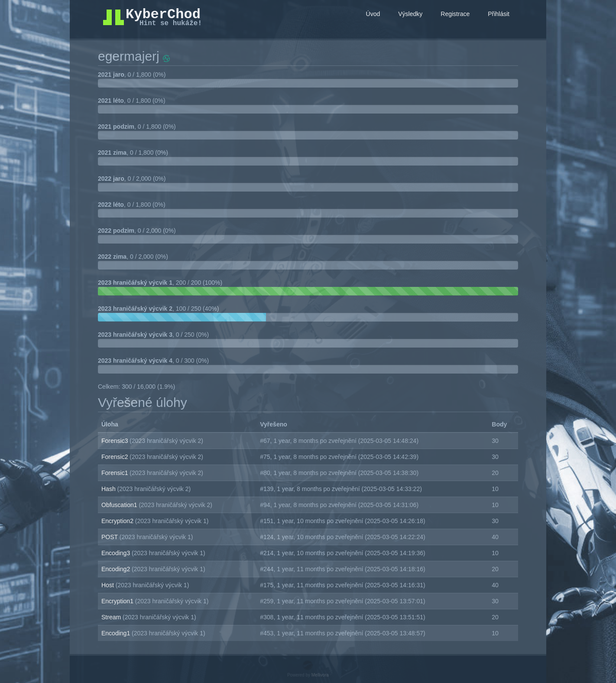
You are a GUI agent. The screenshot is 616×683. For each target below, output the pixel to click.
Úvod (373, 14)
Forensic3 (115, 441)
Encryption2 (118, 521)
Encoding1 (117, 633)
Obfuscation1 (120, 505)
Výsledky (410, 14)
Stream (112, 617)
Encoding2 (117, 569)
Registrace (455, 14)
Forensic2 (115, 457)
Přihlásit (499, 14)
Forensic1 (115, 473)
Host (109, 585)
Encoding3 (117, 553)
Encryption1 (118, 601)
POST (110, 537)
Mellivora (320, 675)
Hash (109, 489)
